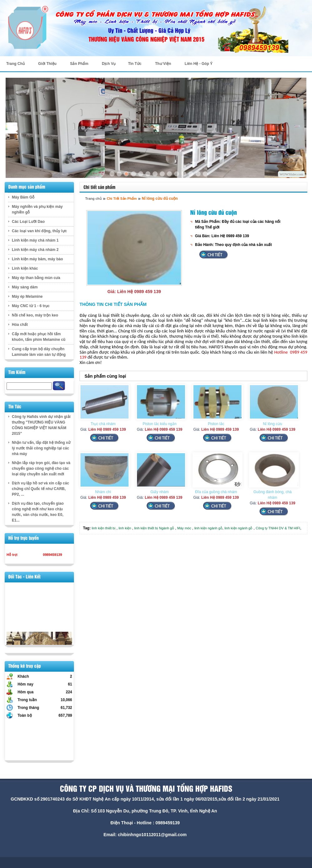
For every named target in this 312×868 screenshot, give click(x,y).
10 (177, 174)
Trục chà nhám (103, 424)
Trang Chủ (15, 64)
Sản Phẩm (79, 64)
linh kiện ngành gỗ (208, 528)
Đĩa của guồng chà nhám (216, 492)
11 (184, 174)
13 (198, 174)
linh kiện (125, 528)
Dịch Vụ (109, 64)
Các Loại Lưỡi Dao (28, 222)
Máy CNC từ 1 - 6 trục (31, 306)
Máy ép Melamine (27, 297)
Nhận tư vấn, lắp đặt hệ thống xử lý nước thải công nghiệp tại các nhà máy (41, 448)
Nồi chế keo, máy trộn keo (35, 315)
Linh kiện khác (25, 268)
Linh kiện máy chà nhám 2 (35, 250)
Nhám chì (103, 492)
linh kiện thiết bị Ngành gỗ (154, 528)
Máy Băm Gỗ (23, 197)
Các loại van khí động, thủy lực (39, 231)
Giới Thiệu (47, 64)
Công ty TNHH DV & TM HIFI (278, 528)
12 (191, 174)
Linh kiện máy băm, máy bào (37, 259)
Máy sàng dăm (25, 287)
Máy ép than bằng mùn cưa (36, 278)
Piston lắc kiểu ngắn (159, 424)
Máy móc (184, 528)
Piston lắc (216, 424)
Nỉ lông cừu (273, 424)
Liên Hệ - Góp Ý (199, 64)
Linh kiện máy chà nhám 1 (35, 240)
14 (205, 174)
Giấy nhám (159, 492)
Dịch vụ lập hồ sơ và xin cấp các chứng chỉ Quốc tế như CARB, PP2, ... (40, 489)
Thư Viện (163, 64)
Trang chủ (93, 199)
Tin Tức (135, 64)
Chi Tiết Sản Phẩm (122, 199)
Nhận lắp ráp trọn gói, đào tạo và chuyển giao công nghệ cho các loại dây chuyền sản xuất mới (41, 468)
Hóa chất (20, 325)
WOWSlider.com (291, 174)
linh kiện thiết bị (104, 528)
